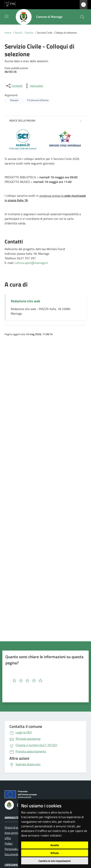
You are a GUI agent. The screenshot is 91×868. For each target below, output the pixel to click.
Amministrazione (16, 817)
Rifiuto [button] (55, 853)
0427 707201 (37, 745)
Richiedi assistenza (28, 739)
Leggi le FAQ (24, 732)
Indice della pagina (22, 120)
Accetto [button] (55, 845)
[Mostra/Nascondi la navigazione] (7, 16)
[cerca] (82, 17)
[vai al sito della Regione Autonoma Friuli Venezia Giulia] (10, 3)
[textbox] (38, 681)
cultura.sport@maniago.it (31, 263)
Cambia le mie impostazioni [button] (55, 861)
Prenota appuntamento (31, 751)
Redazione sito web (25, 301)
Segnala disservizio (28, 764)
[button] (81, 121)
